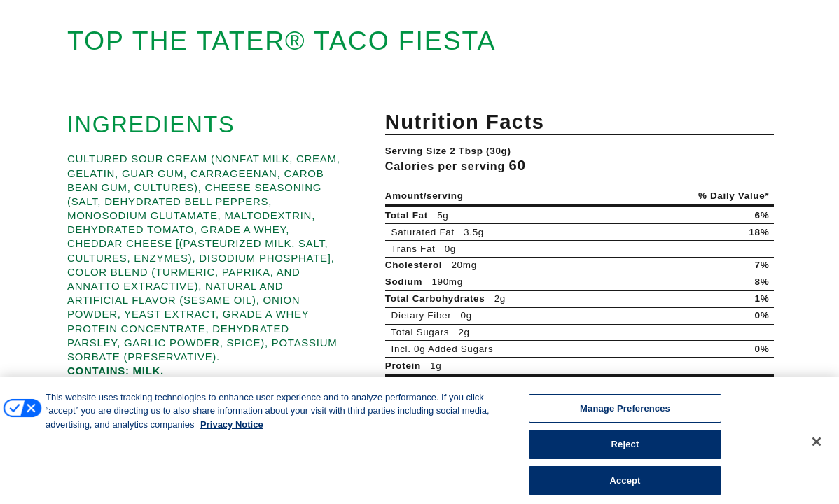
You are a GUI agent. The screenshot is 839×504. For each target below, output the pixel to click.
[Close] (817, 448)
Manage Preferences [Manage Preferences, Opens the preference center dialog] (625, 415)
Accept (625, 487)
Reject (625, 451)
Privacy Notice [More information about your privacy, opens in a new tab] (232, 431)
